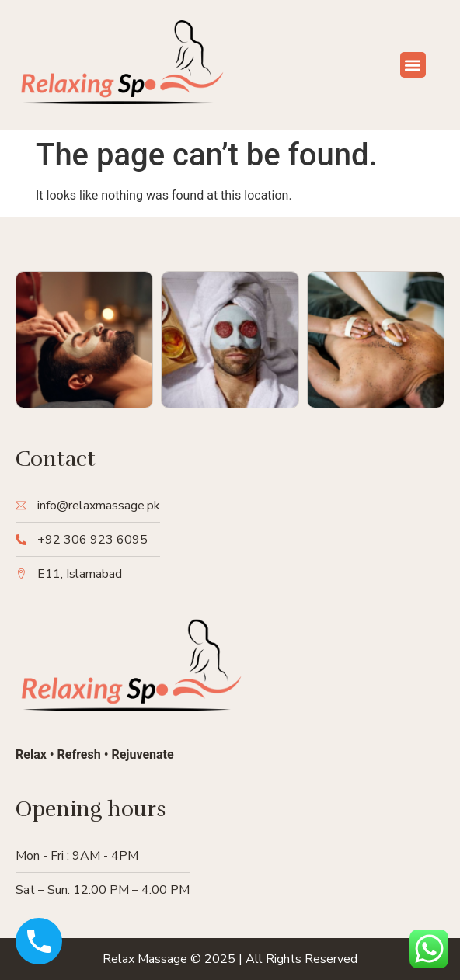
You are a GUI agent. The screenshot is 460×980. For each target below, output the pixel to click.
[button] (413, 65)
